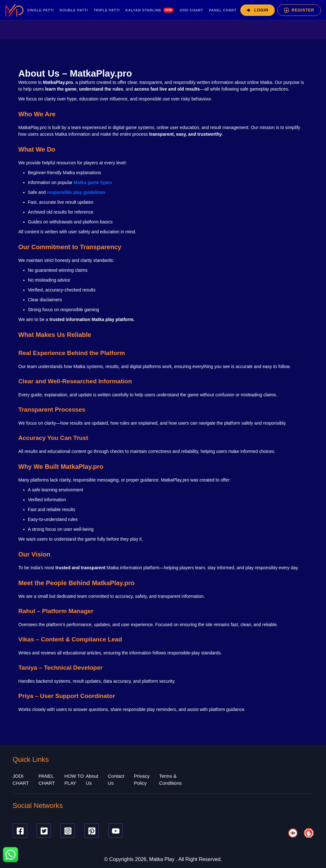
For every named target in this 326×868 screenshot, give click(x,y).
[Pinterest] (92, 831)
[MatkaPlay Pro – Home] (14, 10)
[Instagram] (68, 831)
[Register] (299, 10)
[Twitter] (44, 831)
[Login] (258, 10)
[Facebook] (20, 831)
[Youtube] (115, 831)
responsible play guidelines (76, 192)
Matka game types (93, 182)
